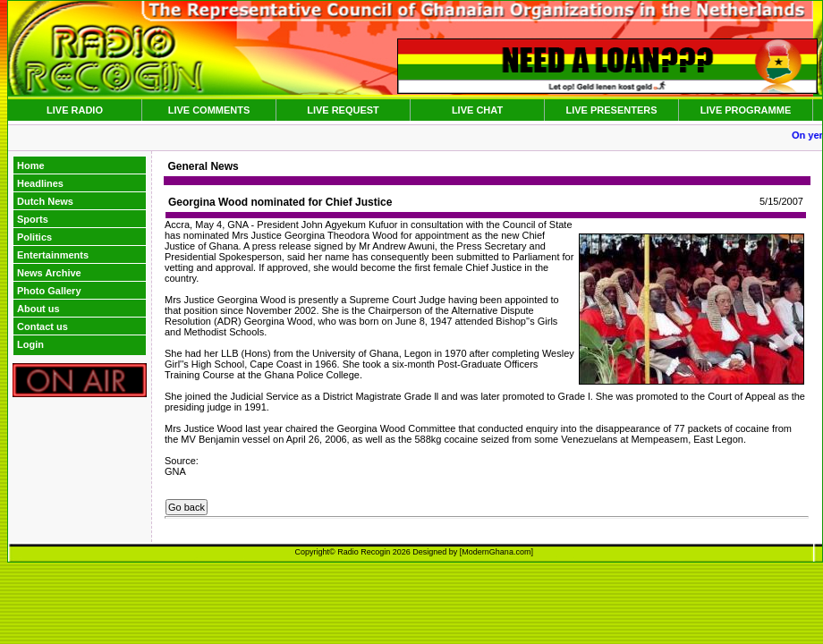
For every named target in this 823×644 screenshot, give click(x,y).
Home (31, 165)
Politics (34, 237)
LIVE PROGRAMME (746, 110)
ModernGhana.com (496, 552)
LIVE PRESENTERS (611, 110)
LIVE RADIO (75, 110)
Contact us (42, 326)
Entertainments (53, 255)
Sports (33, 219)
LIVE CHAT (477, 110)
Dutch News (45, 201)
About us (38, 309)
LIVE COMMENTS (209, 110)
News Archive (49, 273)
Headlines (40, 183)
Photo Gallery (49, 291)
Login (30, 344)
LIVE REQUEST (343, 110)
